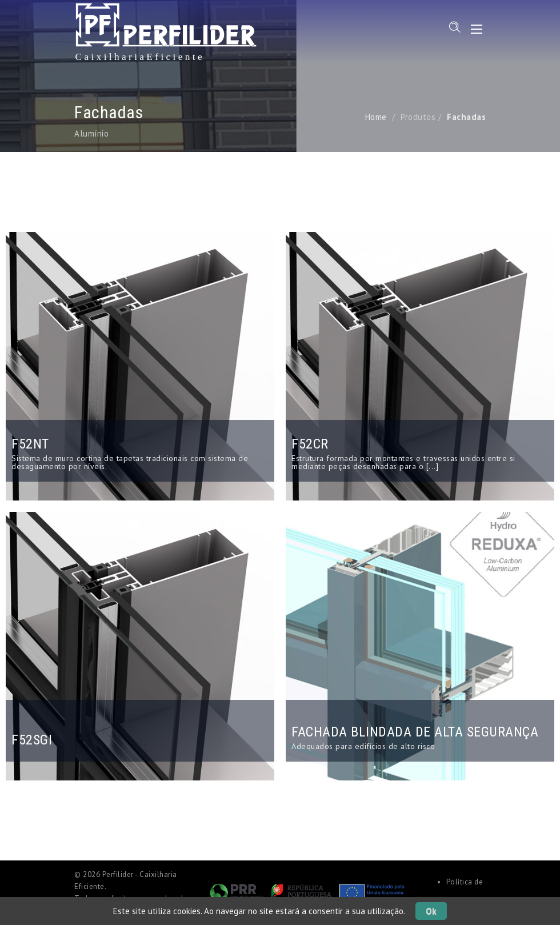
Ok (431, 911)
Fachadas (466, 117)
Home (376, 117)
